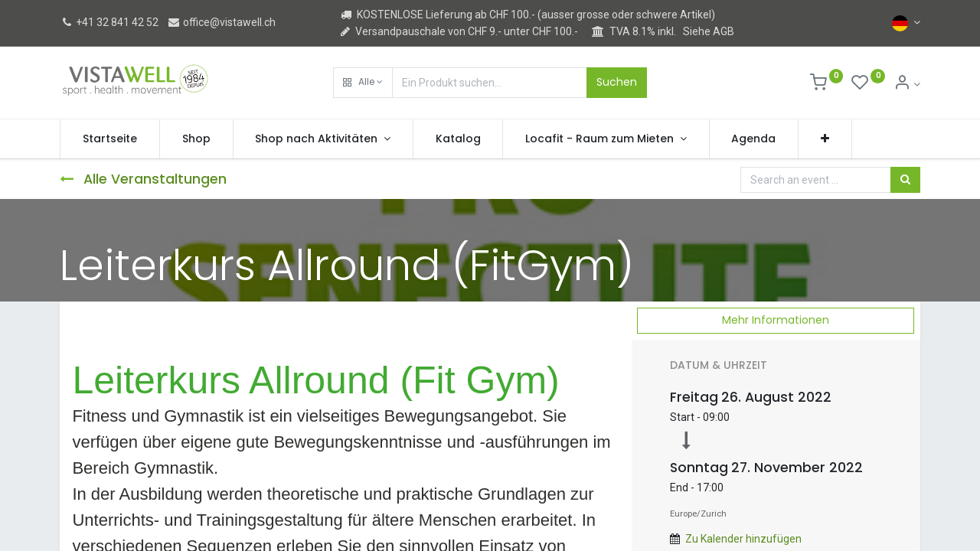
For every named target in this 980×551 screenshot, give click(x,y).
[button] (363, 83)
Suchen (617, 82)
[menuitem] (110, 139)
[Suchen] (905, 180)
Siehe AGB (709, 31)
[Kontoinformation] (907, 84)
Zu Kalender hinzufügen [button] (743, 539)
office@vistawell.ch (221, 22)
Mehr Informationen (776, 320)
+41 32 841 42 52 (109, 22)
